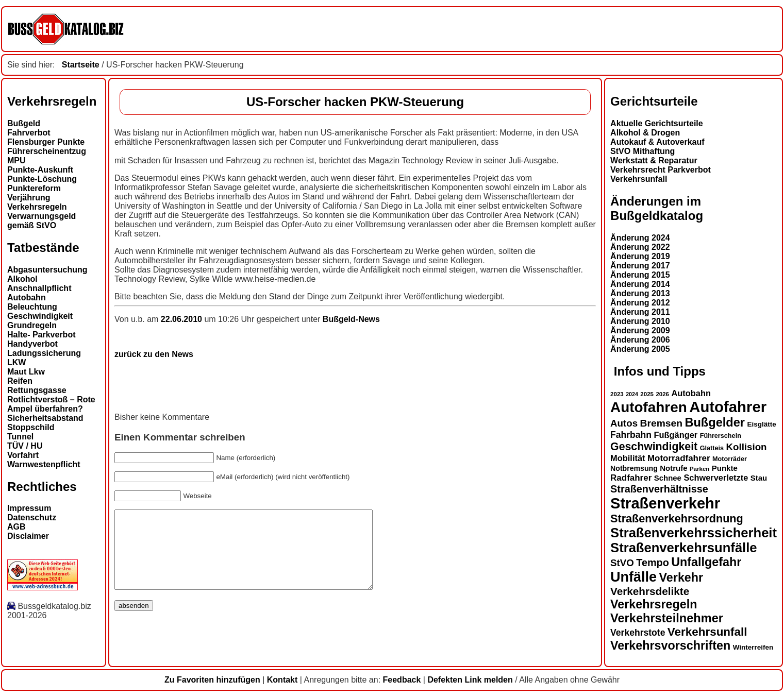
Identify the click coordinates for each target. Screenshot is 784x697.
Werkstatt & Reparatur (654, 160)
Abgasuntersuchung (47, 270)
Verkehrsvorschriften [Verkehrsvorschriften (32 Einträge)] (670, 645)
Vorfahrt (23, 455)
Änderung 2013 (640, 293)
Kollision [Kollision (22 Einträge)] (747, 447)
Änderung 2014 (640, 284)
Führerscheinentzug (47, 151)
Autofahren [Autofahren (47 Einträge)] (649, 407)
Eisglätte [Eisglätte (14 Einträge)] (761, 424)
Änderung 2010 (640, 321)
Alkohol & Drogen (645, 133)
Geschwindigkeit (40, 316)
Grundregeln (32, 325)
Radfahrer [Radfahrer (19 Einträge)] (631, 478)
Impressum (29, 508)
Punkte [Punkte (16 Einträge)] (725, 468)
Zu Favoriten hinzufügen (212, 680)
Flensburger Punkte (46, 142)
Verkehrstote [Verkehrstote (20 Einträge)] (638, 633)
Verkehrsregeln (37, 207)
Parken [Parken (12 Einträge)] (699, 469)
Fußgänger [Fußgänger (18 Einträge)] (675, 435)
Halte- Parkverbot (41, 335)
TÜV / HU (25, 446)
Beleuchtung (32, 307)
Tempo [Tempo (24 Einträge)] (653, 563)
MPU (16, 160)
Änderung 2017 (640, 266)
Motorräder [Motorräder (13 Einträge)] (730, 459)
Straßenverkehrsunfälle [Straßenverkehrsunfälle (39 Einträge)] (684, 548)
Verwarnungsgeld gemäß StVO (41, 221)
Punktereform (34, 188)
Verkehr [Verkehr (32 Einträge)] (681, 577)
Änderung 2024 (640, 238)
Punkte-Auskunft (40, 170)
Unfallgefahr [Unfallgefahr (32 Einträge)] (706, 562)
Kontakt (282, 680)
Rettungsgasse (37, 390)
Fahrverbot (29, 133)
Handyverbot (32, 344)
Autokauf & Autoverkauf (657, 142)
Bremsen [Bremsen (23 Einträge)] (661, 423)
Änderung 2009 (640, 330)
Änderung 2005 (640, 349)
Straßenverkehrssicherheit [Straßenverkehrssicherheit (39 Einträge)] (694, 533)
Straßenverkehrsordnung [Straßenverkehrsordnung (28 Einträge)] (677, 518)
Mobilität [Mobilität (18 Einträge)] (628, 458)
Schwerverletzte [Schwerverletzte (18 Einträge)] (716, 478)
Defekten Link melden (470, 680)
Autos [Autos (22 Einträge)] (624, 423)
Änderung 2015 (640, 275)
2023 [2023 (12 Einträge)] (617, 394)
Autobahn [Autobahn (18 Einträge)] (691, 393)
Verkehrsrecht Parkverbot (661, 170)
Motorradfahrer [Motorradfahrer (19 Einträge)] (679, 458)
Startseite (81, 65)
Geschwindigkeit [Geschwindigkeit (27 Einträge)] (654, 447)
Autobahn (27, 297)
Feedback (402, 680)
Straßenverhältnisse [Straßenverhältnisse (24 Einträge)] (659, 489)
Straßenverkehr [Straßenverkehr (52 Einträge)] (665, 503)
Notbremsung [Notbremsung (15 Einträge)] (634, 468)
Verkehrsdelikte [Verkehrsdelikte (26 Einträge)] (650, 591)
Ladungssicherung (44, 353)
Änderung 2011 (640, 312)
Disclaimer (28, 536)
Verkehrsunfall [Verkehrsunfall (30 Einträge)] (707, 632)
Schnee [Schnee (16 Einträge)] (668, 478)
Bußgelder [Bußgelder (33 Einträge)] (715, 422)
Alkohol (22, 279)
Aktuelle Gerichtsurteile (657, 123)
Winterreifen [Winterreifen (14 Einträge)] (753, 647)
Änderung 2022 (640, 247)
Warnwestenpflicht (44, 464)
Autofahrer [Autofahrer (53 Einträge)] (728, 407)
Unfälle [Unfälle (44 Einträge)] (633, 577)
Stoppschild (31, 427)
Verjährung (29, 198)
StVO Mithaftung (643, 151)
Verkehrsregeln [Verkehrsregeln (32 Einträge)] (654, 604)
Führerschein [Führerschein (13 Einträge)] (721, 436)
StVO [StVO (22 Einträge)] (622, 563)
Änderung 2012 (640, 303)
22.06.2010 (183, 319)
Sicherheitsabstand (45, 418)
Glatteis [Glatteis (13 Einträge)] (712, 448)
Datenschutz (32, 517)
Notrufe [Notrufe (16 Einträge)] (673, 468)
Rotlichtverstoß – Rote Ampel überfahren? (51, 404)
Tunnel (20, 437)
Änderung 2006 (640, 340)
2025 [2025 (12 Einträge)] (647, 394)
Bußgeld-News (351, 319)
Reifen (20, 381)
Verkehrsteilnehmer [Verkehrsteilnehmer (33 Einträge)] (667, 618)
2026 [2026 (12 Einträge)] (662, 394)
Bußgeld (24, 123)
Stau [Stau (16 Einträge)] (759, 478)
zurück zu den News (154, 354)
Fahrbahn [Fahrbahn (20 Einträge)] (631, 435)
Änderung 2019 (640, 256)
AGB (16, 527)
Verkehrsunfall (639, 179)
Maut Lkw (26, 372)
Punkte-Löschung (42, 179)
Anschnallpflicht (39, 288)
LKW (16, 362)
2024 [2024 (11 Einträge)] (632, 394)
